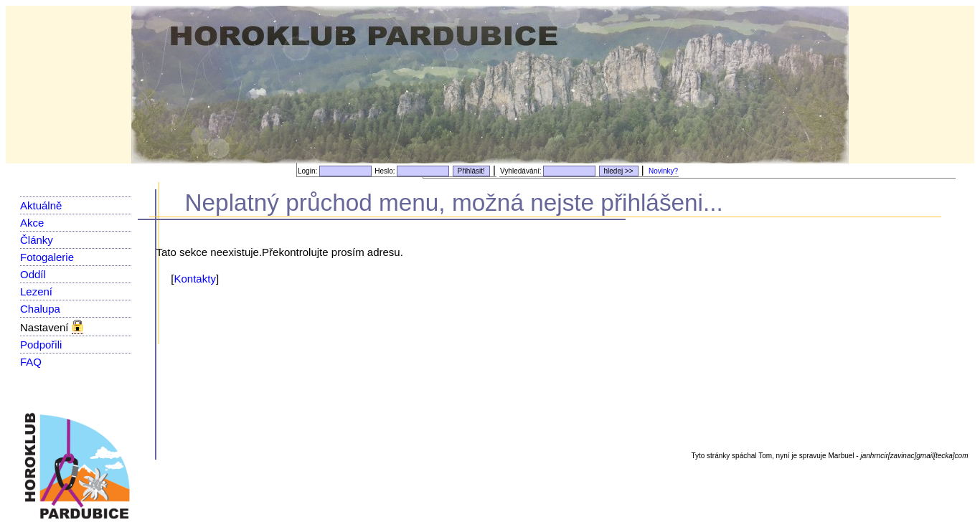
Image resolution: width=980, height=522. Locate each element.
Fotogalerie (47, 257)
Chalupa (40, 309)
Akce (32, 223)
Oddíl (33, 274)
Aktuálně (41, 205)
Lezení (36, 291)
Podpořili (41, 345)
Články (37, 240)
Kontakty (195, 279)
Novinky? (663, 171)
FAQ (31, 362)
